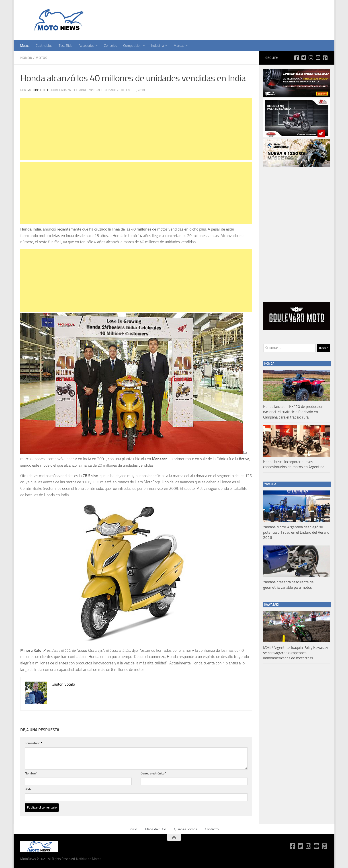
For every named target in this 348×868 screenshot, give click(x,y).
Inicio (133, 829)
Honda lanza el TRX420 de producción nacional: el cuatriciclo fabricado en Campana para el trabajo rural (293, 412)
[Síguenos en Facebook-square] (297, 58)
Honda (26, 58)
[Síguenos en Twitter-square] (304, 58)
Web (28, 789)
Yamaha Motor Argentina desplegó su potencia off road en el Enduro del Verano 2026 (296, 532)
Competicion (132, 46)
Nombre (31, 773)
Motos (25, 46)
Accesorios (86, 46)
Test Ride (66, 46)
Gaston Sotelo (38, 90)
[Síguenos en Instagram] (311, 58)
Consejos (110, 46)
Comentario (33, 743)
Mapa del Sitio (156, 829)
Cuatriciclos (44, 46)
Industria (158, 46)
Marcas (179, 46)
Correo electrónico (154, 773)
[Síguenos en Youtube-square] (318, 58)
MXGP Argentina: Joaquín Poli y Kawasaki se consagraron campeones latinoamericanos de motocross (296, 653)
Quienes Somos (185, 829)
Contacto (212, 829)
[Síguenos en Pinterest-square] (325, 58)
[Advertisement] (136, 129)
